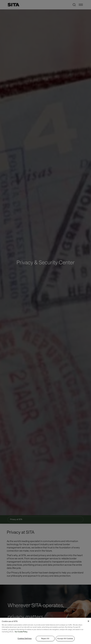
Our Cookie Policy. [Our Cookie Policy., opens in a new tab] (21, 632)
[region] (45, 631)
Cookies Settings (25, 638)
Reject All (45, 639)
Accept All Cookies (65, 639)
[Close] (88, 621)
